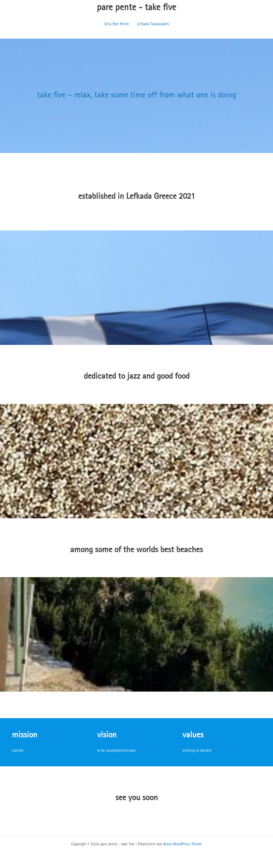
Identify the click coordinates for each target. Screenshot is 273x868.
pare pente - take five (136, 8)
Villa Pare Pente (117, 24)
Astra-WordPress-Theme (182, 844)
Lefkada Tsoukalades (153, 24)
